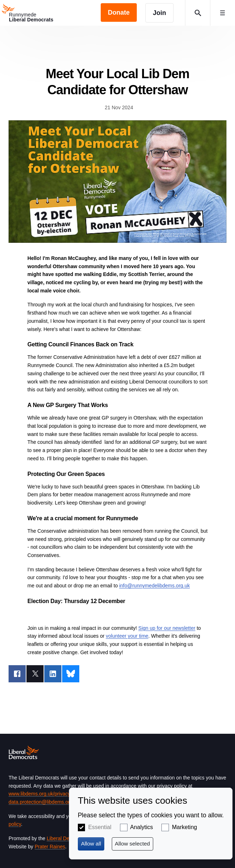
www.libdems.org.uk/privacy (39, 794)
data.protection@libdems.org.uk (44, 802)
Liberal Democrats (67, 838)
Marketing (184, 827)
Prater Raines (50, 847)
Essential (100, 827)
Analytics (141, 827)
